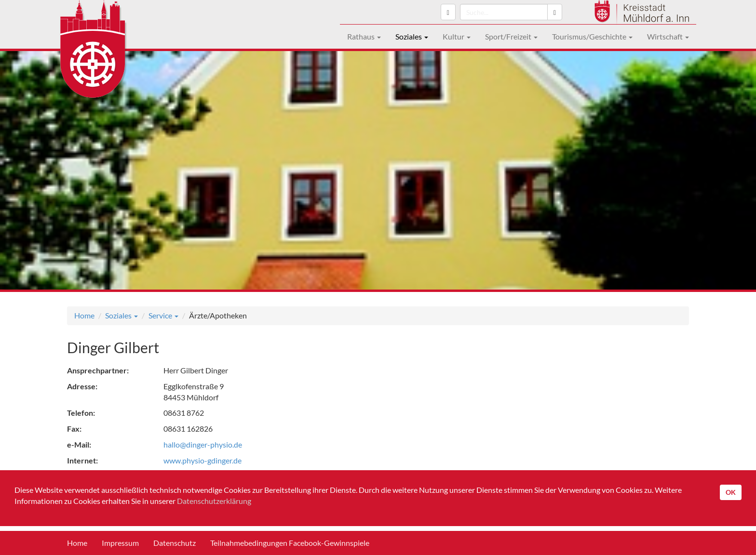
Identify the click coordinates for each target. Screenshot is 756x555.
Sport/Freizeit (511, 36)
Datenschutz (175, 543)
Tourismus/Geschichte (592, 36)
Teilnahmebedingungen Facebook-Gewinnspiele (290, 543)
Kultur (457, 36)
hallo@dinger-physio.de (203, 444)
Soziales (412, 36)
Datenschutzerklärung (214, 501)
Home (84, 315)
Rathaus (364, 36)
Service (163, 315)
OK (731, 492)
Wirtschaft (668, 36)
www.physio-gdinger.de (202, 460)
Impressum (120, 543)
